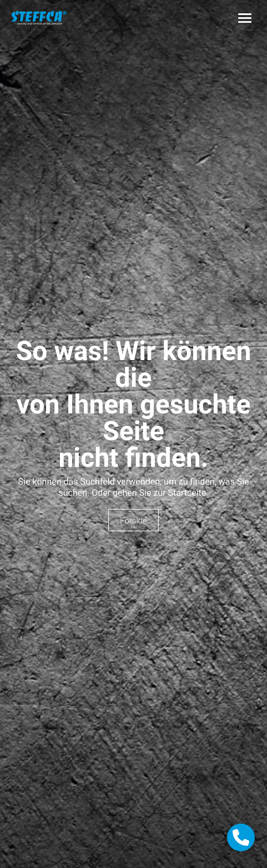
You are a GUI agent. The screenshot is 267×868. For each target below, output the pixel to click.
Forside (133, 521)
